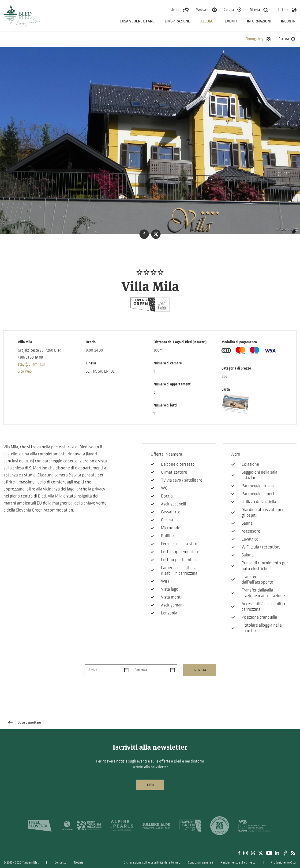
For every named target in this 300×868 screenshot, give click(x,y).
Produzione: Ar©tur (284, 863)
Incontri (289, 21)
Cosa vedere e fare (137, 21)
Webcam (202, 10)
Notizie (79, 863)
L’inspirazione (177, 21)
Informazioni (259, 21)
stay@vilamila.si (31, 364)
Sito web (25, 371)
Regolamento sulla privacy (238, 863)
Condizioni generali (200, 863)
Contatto (60, 863)
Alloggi (207, 21)
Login (150, 785)
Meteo (175, 10)
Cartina (229, 10)
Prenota (199, 670)
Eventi (231, 21)
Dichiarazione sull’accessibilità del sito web (152, 863)
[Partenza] (154, 670)
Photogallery (258, 39)
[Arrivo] (108, 670)
